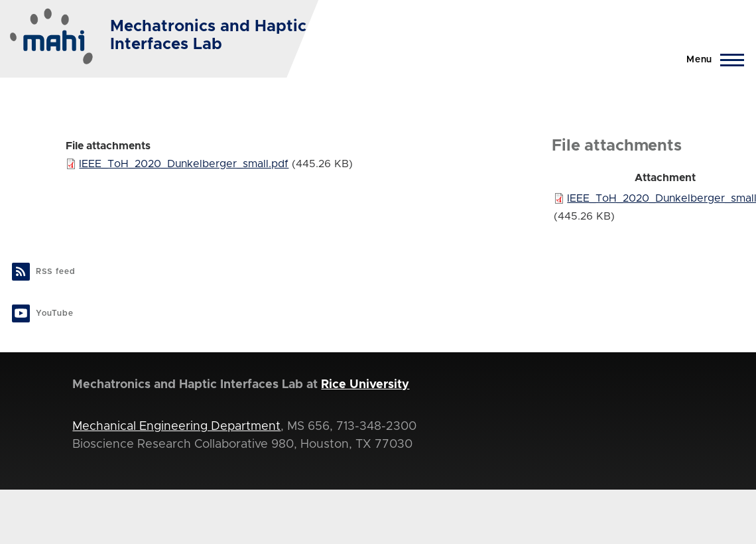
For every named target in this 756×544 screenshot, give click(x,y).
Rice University (365, 385)
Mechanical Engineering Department (176, 427)
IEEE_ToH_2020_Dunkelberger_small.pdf (184, 164)
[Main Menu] (711, 60)
